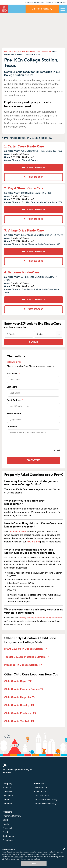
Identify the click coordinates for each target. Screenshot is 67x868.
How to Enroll (33, 542)
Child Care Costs (41, 796)
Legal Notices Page (33, 859)
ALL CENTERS (10, 51)
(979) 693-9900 (33, 261)
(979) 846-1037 (33, 177)
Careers (6, 800)
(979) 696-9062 (33, 309)
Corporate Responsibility (45, 804)
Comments (12, 427)
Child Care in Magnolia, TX (20, 697)
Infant (5, 820)
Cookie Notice (18, 857)
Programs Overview (12, 816)
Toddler (6, 824)
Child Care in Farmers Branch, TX (24, 689)
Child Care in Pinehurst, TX (20, 713)
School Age (8, 840)
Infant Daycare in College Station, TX (26, 649)
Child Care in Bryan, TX (18, 681)
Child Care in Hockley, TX (19, 705)
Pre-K (5, 832)
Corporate (7, 804)
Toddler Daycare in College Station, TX (27, 657)
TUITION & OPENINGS (33, 167)
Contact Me (33, 460)
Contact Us (8, 792)
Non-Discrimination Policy (45, 800)
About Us (7, 788)
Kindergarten (9, 836)
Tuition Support (41, 788)
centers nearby (41, 9)
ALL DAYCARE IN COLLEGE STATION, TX (35, 51)
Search (34, 342)
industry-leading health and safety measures (40, 618)
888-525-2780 (14, 362)
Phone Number (33, 418)
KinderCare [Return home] (4, 9)
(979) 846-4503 (33, 219)
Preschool (7, 828)
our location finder (18, 532)
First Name (33, 378)
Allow (33, 864)
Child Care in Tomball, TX (19, 721)
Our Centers (8, 796)
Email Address (33, 404)
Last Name (33, 391)
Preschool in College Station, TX (23, 665)
